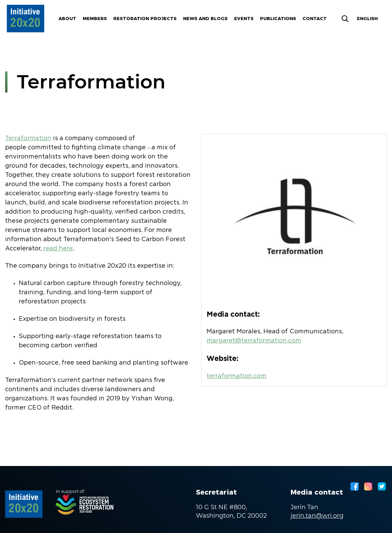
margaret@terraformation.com (254, 341)
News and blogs (205, 18)
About (67, 18)
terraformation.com (236, 376)
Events (244, 18)
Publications (278, 18)
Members (95, 18)
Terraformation (28, 138)
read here (58, 249)
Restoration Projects (145, 18)
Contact (315, 18)
